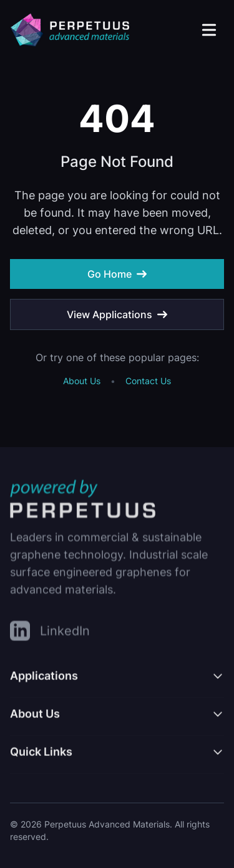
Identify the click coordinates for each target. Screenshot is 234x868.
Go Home (117, 274)
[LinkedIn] (50, 633)
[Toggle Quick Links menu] (117, 758)
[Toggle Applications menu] (117, 682)
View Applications (117, 314)
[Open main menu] (209, 30)
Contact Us (148, 381)
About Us (82, 381)
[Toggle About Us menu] (117, 720)
